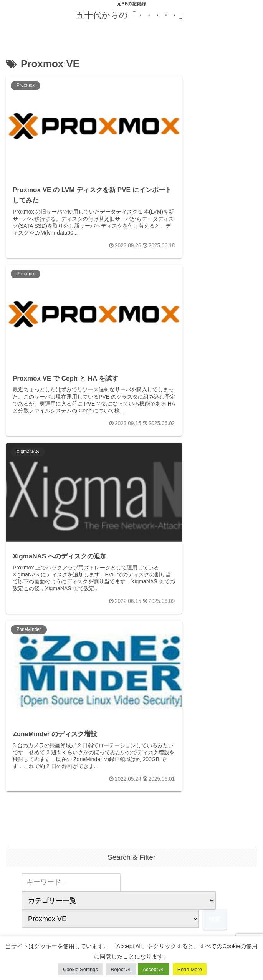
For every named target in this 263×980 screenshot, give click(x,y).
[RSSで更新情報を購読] (147, 885)
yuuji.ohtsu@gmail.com (131, 816)
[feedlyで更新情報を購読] (132, 885)
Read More (190, 969)
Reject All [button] (121, 969)
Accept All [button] (153, 969)
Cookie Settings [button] (80, 969)
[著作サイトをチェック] (116, 885)
